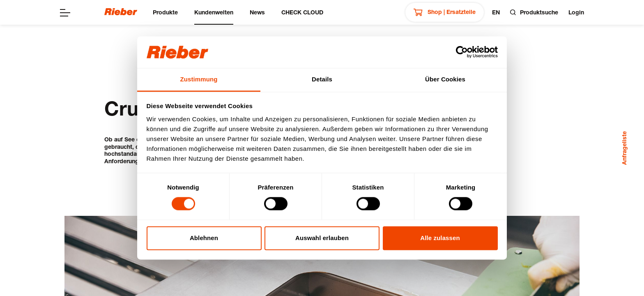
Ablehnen (204, 238)
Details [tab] (322, 79)
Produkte (165, 12)
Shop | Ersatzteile (445, 12)
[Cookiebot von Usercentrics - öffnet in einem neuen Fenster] (462, 52)
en (496, 12)
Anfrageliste (624, 148)
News (257, 12)
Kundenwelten (214, 12)
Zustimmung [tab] (199, 79)
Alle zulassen (440, 238)
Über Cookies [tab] (445, 79)
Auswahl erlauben (322, 238)
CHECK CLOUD (302, 12)
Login (576, 12)
